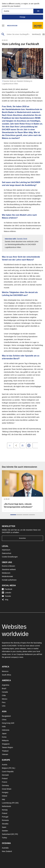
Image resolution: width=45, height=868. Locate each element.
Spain (4, 827)
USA (4, 706)
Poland (5, 813)
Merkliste (36, 34)
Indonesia (6, 730)
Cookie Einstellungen (10, 557)
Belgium (5, 768)
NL (13, 768)
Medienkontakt (7, 576)
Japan (4, 733)
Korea (4, 737)
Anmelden (22, 538)
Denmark (5, 775)
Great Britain (7, 789)
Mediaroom (12, 26)
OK (38, 11)
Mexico (5, 699)
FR (10, 768)
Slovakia (5, 824)
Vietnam (5, 754)
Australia (5, 848)
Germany (5, 785)
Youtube (6, 596)
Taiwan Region (7, 747)
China (4, 720)
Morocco (5, 671)
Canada (5, 692)
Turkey (4, 838)
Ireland (4, 796)
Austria (5, 765)
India (4, 727)
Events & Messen (8, 566)
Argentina (6, 685)
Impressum (6, 550)
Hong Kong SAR (8, 723)
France (5, 782)
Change (22, 17)
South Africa (6, 675)
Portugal (5, 817)
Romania (5, 820)
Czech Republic (8, 772)
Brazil (4, 688)
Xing (5, 600)
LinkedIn (7, 593)
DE (17, 803)
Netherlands (6, 806)
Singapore (6, 744)
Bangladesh (6, 716)
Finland (5, 778)
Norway (5, 810)
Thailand (5, 751)
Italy (3, 799)
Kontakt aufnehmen (9, 580)
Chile (4, 695)
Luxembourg (7, 803)
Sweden (5, 831)
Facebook (7, 589)
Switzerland (6, 834)
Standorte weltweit (9, 569)
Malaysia (5, 740)
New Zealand (7, 851)
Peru (4, 702)
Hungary (5, 792)
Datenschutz (7, 553)
